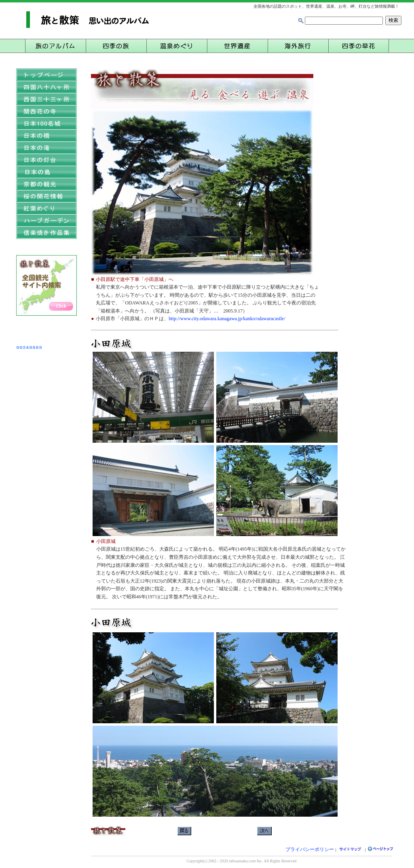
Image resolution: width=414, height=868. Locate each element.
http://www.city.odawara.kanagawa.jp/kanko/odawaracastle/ (227, 319)
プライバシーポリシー (310, 849)
